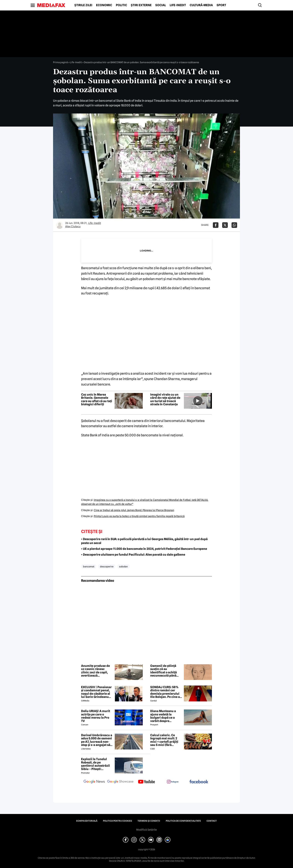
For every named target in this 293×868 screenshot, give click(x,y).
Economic (104, 5)
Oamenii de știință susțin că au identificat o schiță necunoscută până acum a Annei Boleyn (165, 671)
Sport (221, 5)
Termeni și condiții (149, 821)
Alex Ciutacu (73, 226)
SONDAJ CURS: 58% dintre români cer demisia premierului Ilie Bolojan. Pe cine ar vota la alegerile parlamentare (166, 692)
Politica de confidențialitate (183, 821)
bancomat (89, 566)
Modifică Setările (146, 830)
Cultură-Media (201, 5)
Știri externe (141, 5)
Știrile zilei (83, 5)
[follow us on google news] (94, 782)
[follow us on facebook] (199, 782)
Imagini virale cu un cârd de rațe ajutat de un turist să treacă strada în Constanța (165, 400)
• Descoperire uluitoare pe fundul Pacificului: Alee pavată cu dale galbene (133, 555)
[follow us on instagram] (173, 782)
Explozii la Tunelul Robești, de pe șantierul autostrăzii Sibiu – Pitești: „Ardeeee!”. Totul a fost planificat (95, 764)
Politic (121, 5)
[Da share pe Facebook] (216, 225)
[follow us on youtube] (146, 782)
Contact (212, 821)
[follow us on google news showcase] (120, 782)
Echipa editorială (87, 821)
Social (161, 5)
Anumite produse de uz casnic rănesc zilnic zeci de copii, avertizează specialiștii (95, 671)
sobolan (123, 566)
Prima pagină (60, 62)
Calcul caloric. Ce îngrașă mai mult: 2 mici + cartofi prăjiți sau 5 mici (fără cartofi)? (164, 740)
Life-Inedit (178, 5)
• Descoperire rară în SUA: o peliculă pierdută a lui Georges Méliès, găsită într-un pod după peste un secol (144, 541)
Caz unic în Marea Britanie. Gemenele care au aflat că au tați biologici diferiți (97, 400)
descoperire (107, 566)
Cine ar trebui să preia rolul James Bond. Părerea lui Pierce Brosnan (134, 510)
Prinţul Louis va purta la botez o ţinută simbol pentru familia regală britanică (139, 516)
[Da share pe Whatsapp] (234, 225)
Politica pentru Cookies (117, 821)
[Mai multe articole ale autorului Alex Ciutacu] (60, 225)
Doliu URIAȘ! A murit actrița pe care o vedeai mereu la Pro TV (96, 716)
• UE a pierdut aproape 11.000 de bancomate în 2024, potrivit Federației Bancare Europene (144, 549)
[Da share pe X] (225, 225)
